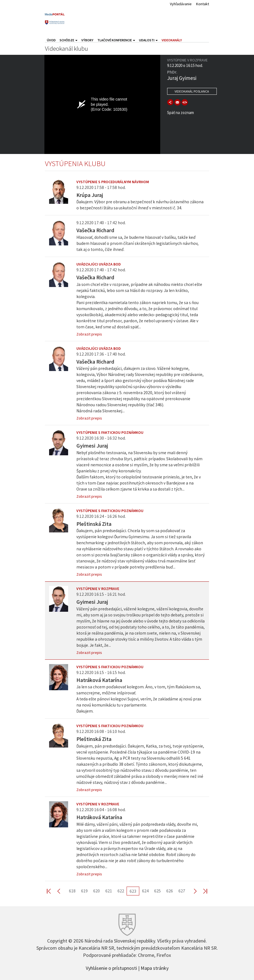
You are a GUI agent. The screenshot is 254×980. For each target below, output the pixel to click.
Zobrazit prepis (89, 334)
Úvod (51, 40)
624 (145, 891)
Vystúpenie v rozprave (98, 589)
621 (109, 891)
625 (157, 891)
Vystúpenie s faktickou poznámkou (110, 432)
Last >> (202, 891)
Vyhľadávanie (181, 4)
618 (72, 891)
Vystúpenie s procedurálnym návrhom (113, 182)
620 (97, 891)
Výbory (87, 40)
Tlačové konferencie (116, 40)
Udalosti (148, 40)
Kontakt (203, 4)
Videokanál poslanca (192, 91)
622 (121, 891)
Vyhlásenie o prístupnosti (111, 968)
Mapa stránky (155, 968)
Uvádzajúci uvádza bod (99, 264)
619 (84, 891)
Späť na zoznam (181, 113)
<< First (52, 891)
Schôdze (69, 40)
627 (182, 891)
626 (170, 891)
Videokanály (172, 40)
